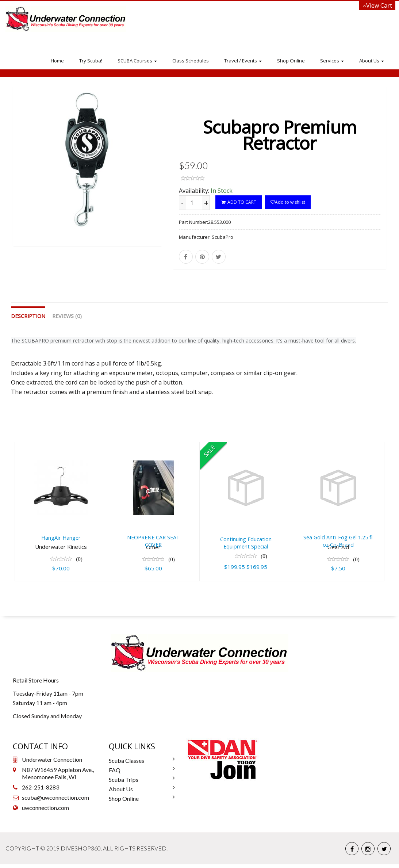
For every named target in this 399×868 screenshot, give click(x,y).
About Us (372, 61)
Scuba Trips (124, 783)
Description (28, 320)
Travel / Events (243, 61)
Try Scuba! (91, 61)
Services (332, 61)
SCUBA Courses (137, 61)
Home (57, 61)
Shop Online (291, 61)
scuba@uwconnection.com (55, 801)
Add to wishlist (288, 202)
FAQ (115, 774)
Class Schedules (191, 61)
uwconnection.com (45, 811)
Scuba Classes (126, 764)
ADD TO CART (239, 202)
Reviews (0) (67, 320)
